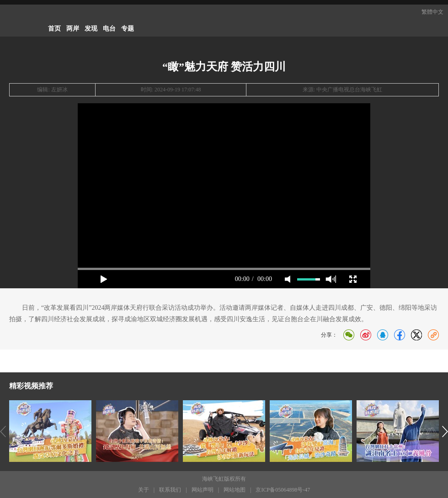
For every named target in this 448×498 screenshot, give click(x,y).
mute (288, 279)
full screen (353, 279)
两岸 (73, 29)
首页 (54, 29)
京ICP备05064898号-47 (283, 490)
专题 (128, 29)
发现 (91, 29)
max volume (331, 279)
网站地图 (235, 490)
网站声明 (203, 490)
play (104, 279)
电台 (109, 29)
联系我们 (170, 490)
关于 (144, 490)
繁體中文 (432, 12)
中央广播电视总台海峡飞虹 (349, 90)
